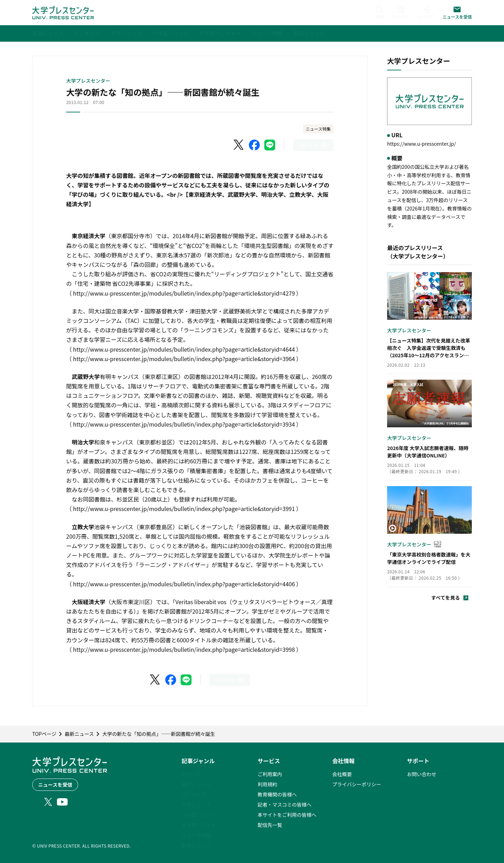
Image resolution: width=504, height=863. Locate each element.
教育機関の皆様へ (277, 794)
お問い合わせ (422, 774)
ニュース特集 (318, 129)
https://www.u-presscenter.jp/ (421, 144)
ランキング (194, 794)
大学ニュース (196, 805)
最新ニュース (196, 784)
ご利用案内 (270, 774)
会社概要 (342, 774)
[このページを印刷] (313, 145)
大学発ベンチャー (201, 825)
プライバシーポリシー (357, 784)
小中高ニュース (199, 815)
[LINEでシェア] (270, 145)
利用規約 (267, 784)
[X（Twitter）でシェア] (239, 145)
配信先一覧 (270, 825)
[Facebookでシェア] (254, 145)
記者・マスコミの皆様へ (285, 805)
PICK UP (191, 774)
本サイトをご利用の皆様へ (287, 815)
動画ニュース (196, 845)
